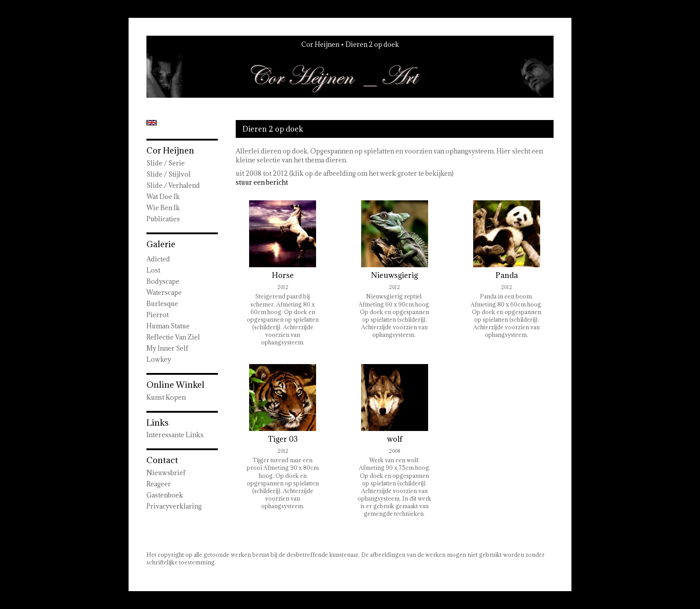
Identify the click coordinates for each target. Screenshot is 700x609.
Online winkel (175, 385)
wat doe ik (163, 197)
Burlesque (162, 304)
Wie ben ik (163, 208)
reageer (159, 484)
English (152, 123)
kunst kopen (166, 397)
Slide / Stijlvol (169, 174)
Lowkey (159, 359)
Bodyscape (163, 281)
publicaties (163, 219)
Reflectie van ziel (173, 337)
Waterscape (164, 292)
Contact (162, 460)
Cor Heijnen (320, 44)
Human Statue (168, 326)
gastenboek (165, 495)
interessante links (175, 435)
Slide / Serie (166, 163)
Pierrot (158, 315)
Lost (153, 270)
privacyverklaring (174, 506)
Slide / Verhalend (173, 185)
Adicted (158, 259)
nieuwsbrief (166, 473)
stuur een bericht (262, 182)
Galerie (161, 244)
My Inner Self (167, 348)
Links (158, 423)
